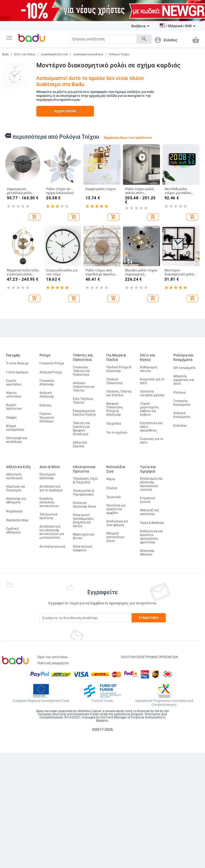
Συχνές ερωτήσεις (14, 383)
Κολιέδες (180, 426)
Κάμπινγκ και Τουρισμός (16, 488)
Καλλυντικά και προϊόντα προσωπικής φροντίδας (151, 537)
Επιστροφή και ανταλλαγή (17, 440)
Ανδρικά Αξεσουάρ (47, 395)
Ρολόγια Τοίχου (119, 54)
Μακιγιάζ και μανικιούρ (149, 512)
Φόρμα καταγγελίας (15, 428)
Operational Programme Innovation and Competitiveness (164, 703)
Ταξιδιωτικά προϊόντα (48, 516)
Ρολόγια (179, 393)
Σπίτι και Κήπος (25, 54)
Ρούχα (45, 355)
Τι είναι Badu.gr (17, 363)
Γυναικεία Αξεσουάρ (47, 383)
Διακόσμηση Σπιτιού (54, 54)
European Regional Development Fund (41, 701)
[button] (9, 38)
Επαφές (11, 418)
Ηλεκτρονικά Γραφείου (82, 548)
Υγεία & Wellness (152, 523)
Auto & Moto (50, 467)
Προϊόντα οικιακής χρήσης (152, 393)
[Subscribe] (86, 618)
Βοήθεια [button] (140, 26)
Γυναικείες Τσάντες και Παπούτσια (81, 371)
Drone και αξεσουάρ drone (84, 505)
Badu (5, 54)
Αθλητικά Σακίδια (80, 444)
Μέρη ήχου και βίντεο (84, 536)
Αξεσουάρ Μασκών (147, 553)
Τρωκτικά (113, 497)
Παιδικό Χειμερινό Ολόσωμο (47, 418)
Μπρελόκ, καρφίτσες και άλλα (184, 380)
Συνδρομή (149, 618)
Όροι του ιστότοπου (52, 657)
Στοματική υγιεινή (148, 500)
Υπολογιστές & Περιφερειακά (83, 493)
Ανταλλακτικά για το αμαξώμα (51, 488)
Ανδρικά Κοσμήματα (182, 415)
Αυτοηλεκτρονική (52, 547)
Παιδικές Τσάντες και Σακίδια (119, 393)
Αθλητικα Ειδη (18, 467)
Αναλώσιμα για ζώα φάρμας (117, 523)
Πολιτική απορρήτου (53, 663)
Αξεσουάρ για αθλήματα (16, 500)
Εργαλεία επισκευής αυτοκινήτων (49, 502)
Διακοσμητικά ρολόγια (88, 54)
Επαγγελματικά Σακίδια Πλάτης (84, 413)
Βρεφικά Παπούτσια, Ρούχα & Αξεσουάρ (115, 409)
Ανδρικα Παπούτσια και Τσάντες (84, 387)
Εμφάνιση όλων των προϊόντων (128, 138)
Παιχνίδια (114, 424)
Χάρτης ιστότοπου (14, 395)
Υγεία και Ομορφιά (148, 469)
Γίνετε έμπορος (17, 372)
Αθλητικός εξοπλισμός (14, 476)
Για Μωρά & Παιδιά (116, 357)
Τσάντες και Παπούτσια (83, 357)
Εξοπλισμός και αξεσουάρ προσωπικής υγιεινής (151, 484)
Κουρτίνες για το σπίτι (152, 381)
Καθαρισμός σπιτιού (149, 369)
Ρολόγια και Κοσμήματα (184, 357)
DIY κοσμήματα (184, 368)
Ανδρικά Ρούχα (51, 372)
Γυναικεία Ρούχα (52, 363)
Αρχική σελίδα (65, 111)
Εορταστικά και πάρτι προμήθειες (151, 427)
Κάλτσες (46, 405)
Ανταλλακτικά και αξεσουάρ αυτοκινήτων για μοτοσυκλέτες (52, 532)
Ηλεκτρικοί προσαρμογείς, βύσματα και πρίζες (83, 520)
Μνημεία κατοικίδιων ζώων (115, 537)
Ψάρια (111, 479)
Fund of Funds (102, 701)
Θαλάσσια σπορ (17, 520)
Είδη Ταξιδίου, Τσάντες (83, 401)
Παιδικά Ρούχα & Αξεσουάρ (119, 369)
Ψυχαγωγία (14, 511)
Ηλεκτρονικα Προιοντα (84, 469)
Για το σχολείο (117, 433)
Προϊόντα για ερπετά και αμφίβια (116, 509)
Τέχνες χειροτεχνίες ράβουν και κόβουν (149, 409)
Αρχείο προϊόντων (14, 407)
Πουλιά (112, 488)
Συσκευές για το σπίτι (152, 441)
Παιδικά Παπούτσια (114, 381)
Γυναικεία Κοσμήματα (182, 403)
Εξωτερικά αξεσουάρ (47, 476)
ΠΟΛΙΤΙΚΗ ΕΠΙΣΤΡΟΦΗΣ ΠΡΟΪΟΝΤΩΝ (149, 657)
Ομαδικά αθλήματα (13, 530)
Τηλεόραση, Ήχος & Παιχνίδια (85, 480)
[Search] (103, 39)
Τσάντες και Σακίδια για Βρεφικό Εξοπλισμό (81, 429)
